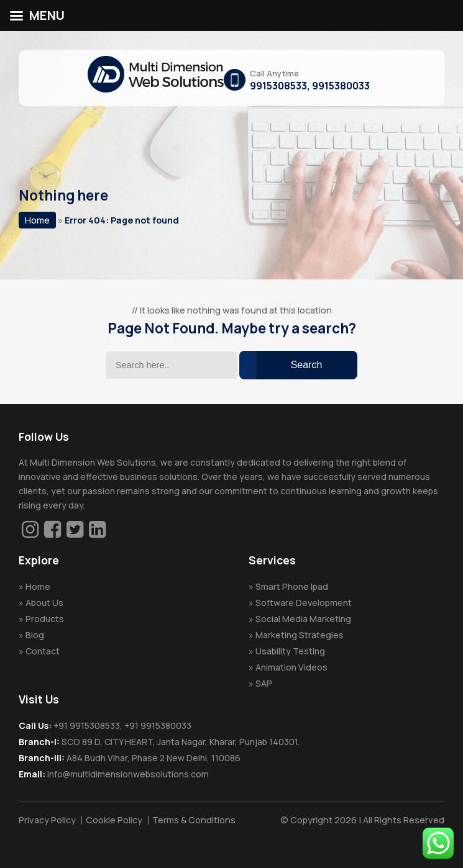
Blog (35, 635)
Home (37, 220)
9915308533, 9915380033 (310, 86)
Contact (43, 651)
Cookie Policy (114, 820)
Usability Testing (290, 651)
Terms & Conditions (194, 820)
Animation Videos (291, 667)
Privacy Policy (47, 820)
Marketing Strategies (300, 635)
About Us (44, 603)
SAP (264, 683)
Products (45, 619)
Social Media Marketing (303, 619)
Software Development (304, 603)
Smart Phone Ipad (292, 586)
